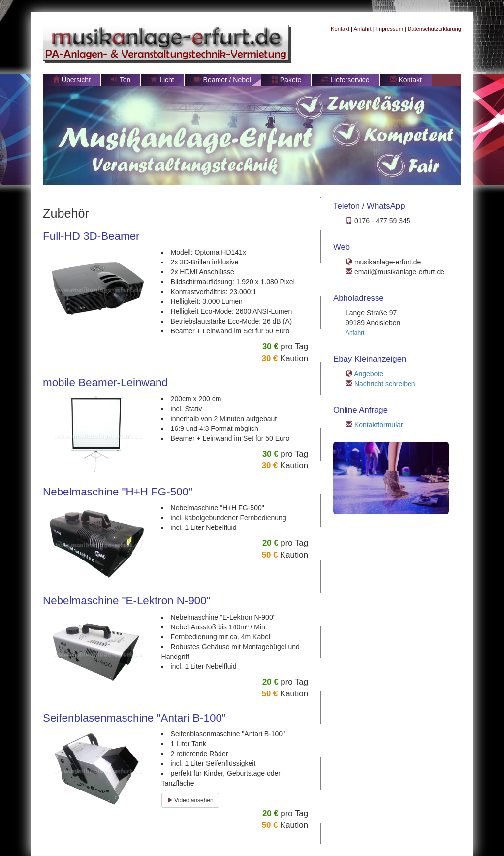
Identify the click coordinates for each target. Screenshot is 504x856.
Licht (162, 80)
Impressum (390, 29)
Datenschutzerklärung (434, 29)
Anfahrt (363, 29)
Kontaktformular (379, 425)
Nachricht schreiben (385, 384)
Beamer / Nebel (223, 80)
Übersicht (72, 80)
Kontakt (340, 29)
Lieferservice (345, 80)
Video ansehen (190, 800)
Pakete (286, 80)
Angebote (369, 374)
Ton (121, 80)
